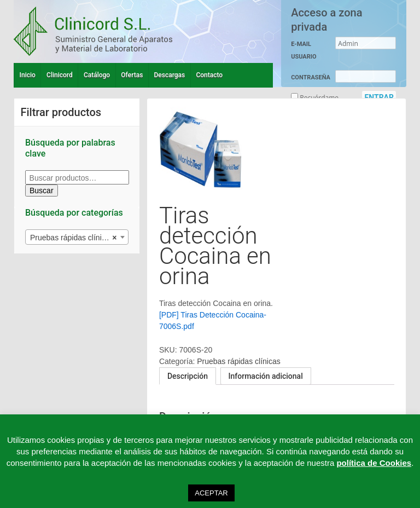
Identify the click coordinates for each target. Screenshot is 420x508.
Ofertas (132, 75)
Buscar (42, 190)
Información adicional (266, 376)
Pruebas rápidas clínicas (239, 361)
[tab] (188, 376)
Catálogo (97, 75)
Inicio (28, 75)
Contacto (209, 75)
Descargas (170, 75)
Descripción (188, 376)
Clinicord (60, 75)
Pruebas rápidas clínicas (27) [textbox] (79, 238)
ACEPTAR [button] (211, 493)
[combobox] (77, 237)
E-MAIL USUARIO (304, 50)
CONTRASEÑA (311, 77)
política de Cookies (374, 463)
